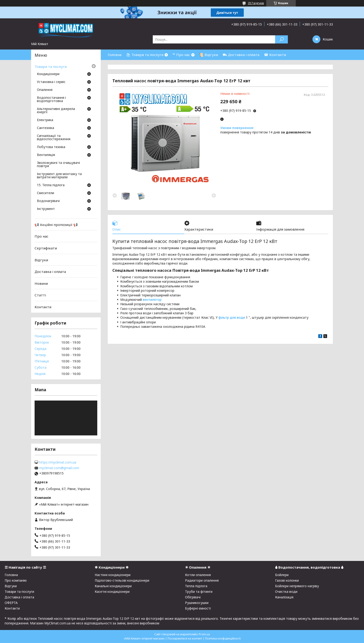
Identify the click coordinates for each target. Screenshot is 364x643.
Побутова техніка (51, 147)
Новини (41, 283)
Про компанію (16, 580)
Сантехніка (45, 128)
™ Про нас (181, 55)
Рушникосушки (197, 603)
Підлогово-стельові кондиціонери (122, 580)
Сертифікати (46, 248)
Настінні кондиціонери (113, 575)
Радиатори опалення (202, 580)
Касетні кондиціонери (112, 592)
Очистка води (286, 592)
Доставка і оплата (50, 272)
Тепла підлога (196, 586)
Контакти (43, 307)
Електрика (45, 120)
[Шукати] (281, 39)
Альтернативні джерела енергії (56, 111)
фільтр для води (232, 317)
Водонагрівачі (48, 201)
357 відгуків (256, 3)
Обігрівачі (193, 597)
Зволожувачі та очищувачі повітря (58, 165)
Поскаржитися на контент (185, 638)
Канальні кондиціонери (113, 586)
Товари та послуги (51, 66)
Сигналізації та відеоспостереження (54, 138)
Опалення (45, 90)
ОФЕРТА (11, 603)
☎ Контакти (275, 55)
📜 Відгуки (209, 55)
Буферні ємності (198, 608)
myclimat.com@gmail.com (59, 468)
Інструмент (46, 209)
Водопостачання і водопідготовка (51, 99)
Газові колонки (287, 580)
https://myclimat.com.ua (58, 462)
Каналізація (284, 597)
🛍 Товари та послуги (145, 55)
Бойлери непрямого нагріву (297, 586)
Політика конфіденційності (223, 638)
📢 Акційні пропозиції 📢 (56, 225)
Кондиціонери (48, 74)
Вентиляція (46, 155)
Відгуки (41, 260)
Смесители (45, 193)
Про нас (42, 236)
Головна (115, 55)
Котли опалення (198, 575)
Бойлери (282, 575)
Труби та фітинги (199, 592)
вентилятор (152, 300)
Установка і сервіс (51, 82)
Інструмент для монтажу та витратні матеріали (59, 176)
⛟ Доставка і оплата (241, 55)
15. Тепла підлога (51, 185)
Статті (40, 295)
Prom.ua (204, 634)
